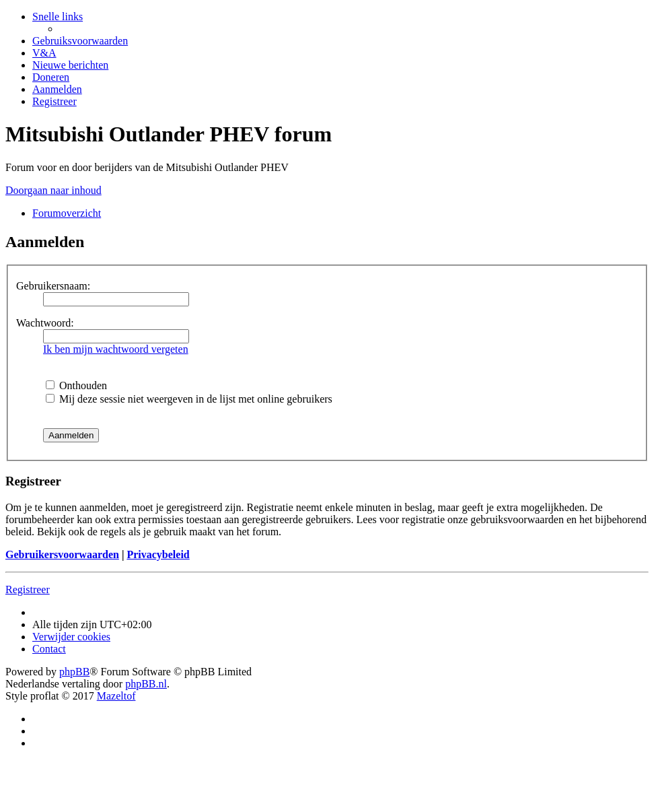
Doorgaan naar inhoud (53, 190)
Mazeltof (116, 696)
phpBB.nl (146, 684)
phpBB (74, 672)
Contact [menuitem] (49, 649)
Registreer (28, 589)
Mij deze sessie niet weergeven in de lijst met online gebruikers (189, 399)
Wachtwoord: (45, 323)
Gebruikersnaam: (53, 286)
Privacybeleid (158, 554)
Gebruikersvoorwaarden (62, 554)
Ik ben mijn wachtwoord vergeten (116, 349)
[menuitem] (80, 41)
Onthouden (76, 385)
